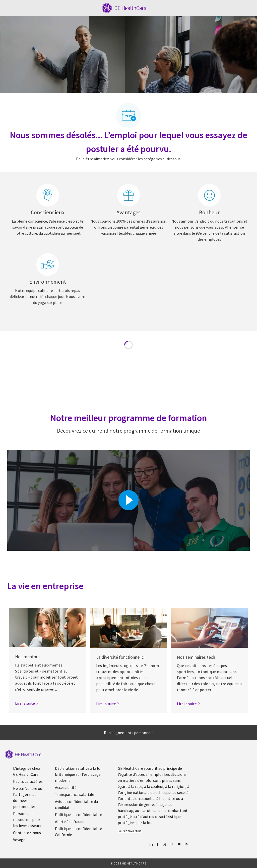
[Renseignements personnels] (129, 733)
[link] (27, 703)
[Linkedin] (151, 844)
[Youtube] (179, 844)
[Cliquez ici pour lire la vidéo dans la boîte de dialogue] (128, 500)
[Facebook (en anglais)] (158, 844)
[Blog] (172, 844)
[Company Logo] (124, 8)
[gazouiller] (165, 844)
